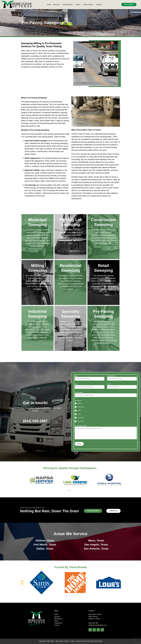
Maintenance (68, 5)
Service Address (79, 392)
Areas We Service (71, 534)
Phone (77, 384)
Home (49, 5)
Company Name (112, 376)
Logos (72, 641)
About (79, 5)
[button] (21, 480)
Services (57, 5)
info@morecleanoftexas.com (98, 625)
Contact (99, 5)
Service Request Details (81, 426)
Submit (79, 444)
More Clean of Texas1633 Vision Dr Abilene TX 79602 (95, 617)
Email (109, 384)
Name (77, 376)
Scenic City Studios (96, 641)
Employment (89, 5)
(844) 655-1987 (35, 421)
